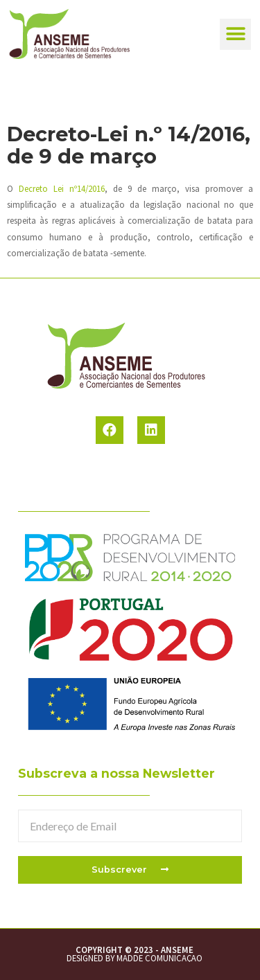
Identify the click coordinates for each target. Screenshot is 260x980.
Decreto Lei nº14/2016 (62, 188)
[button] (235, 34)
